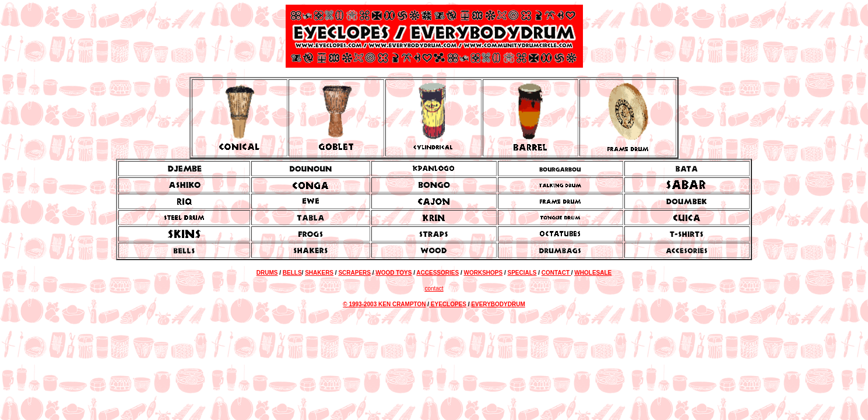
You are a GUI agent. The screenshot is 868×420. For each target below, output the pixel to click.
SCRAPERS (354, 273)
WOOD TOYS (393, 273)
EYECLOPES (448, 304)
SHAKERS (319, 273)
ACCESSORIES (437, 273)
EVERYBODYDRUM (498, 304)
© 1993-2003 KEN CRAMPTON (384, 304)
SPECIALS (522, 273)
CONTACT (556, 273)
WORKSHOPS (483, 273)
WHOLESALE (593, 273)
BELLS (292, 273)
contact (434, 288)
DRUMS (267, 273)
